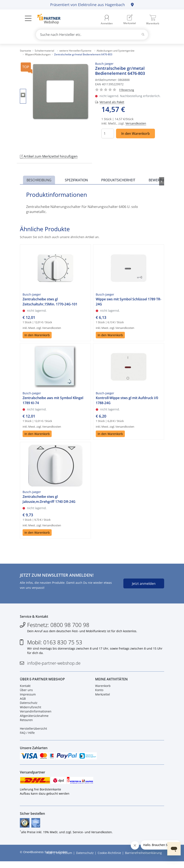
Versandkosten (136, 123)
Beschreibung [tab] (39, 180)
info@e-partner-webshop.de (54, 665)
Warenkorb (103, 688)
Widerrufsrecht (31, 710)
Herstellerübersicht (33, 731)
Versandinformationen (36, 714)
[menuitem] (130, 20)
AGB (23, 701)
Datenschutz (29, 705)
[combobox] (92, 35)
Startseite (26, 51)
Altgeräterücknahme (34, 718)
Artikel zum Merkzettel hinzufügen (49, 156)
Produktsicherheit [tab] (118, 180)
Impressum (28, 697)
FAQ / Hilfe (27, 735)
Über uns (26, 693)
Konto (99, 693)
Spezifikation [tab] (76, 180)
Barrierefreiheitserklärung (143, 860)
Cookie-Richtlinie (109, 860)
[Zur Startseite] (47, 19)
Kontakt (25, 688)
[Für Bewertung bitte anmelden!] (127, 90)
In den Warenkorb (135, 134)
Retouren (26, 723)
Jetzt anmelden (144, 584)
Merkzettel (103, 697)
